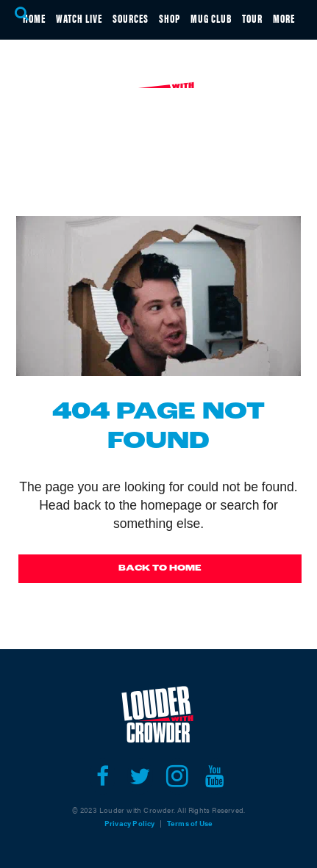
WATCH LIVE (79, 18)
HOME (34, 18)
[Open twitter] (140, 776)
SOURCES (131, 18)
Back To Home (160, 568)
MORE (284, 18)
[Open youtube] (215, 776)
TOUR (252, 18)
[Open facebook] (103, 776)
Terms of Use (190, 823)
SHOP (170, 18)
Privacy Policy (130, 823)
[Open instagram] (178, 776)
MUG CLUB (211, 18)
